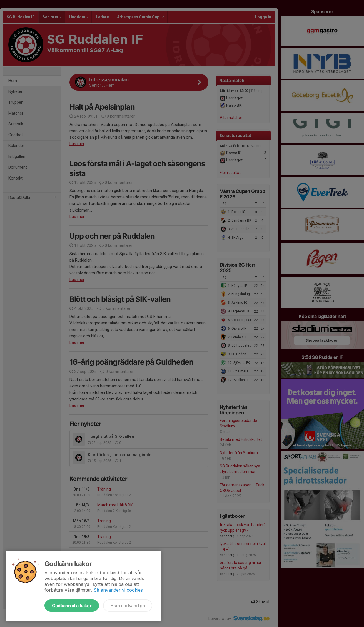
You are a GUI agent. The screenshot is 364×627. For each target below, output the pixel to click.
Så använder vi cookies (118, 590)
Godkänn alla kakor (72, 606)
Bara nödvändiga (128, 606)
